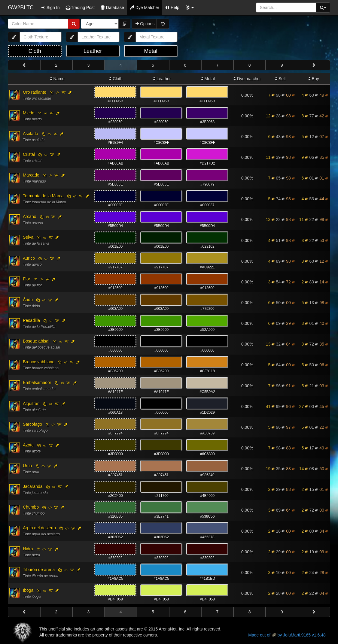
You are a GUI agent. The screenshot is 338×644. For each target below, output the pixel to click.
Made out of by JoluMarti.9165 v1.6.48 (287, 635)
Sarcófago (32, 424)
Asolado (30, 134)
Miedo (29, 113)
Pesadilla (31, 320)
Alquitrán (31, 404)
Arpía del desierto (39, 528)
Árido (28, 300)
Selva (28, 237)
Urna (27, 466)
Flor (26, 279)
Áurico (29, 258)
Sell (280, 79)
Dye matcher (247, 79)
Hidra (28, 549)
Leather (162, 79)
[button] (190, 8)
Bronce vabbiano (39, 362)
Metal (208, 79)
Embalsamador (37, 382)
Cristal (29, 154)
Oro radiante (35, 92)
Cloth (116, 79)
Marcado (31, 175)
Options (145, 24)
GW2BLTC (21, 8)
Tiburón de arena (39, 570)
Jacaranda (33, 486)
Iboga (28, 590)
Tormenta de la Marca (43, 196)
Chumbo (31, 507)
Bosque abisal (36, 341)
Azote (28, 445)
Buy (314, 79)
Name (57, 79)
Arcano (29, 216)
